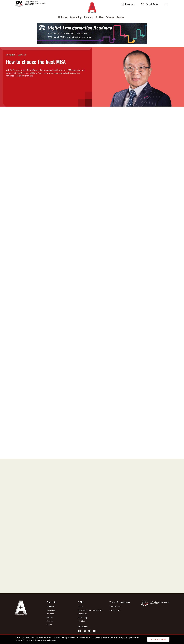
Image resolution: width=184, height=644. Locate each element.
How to (22, 55)
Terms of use (115, 606)
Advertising (83, 617)
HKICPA (81, 621)
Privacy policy (115, 610)
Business (88, 18)
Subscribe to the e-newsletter (90, 610)
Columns (110, 18)
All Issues (63, 18)
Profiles (99, 18)
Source (120, 18)
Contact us (82, 614)
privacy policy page (48, 640)
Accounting (76, 18)
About (80, 606)
